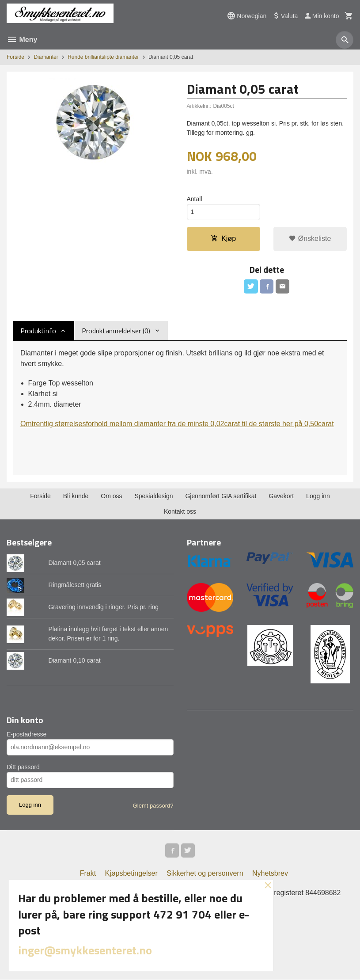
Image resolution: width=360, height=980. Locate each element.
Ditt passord (23, 767)
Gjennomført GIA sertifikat (221, 496)
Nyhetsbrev (270, 874)
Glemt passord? (153, 806)
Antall (195, 199)
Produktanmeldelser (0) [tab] (116, 331)
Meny (22, 40)
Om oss (111, 496)
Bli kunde (76, 496)
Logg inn (318, 496)
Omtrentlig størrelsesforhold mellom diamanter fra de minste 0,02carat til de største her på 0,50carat (177, 424)
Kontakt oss (180, 512)
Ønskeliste (310, 239)
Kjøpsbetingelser (131, 874)
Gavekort (281, 496)
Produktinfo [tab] (38, 331)
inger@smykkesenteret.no (85, 950)
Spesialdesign (153, 496)
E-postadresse (27, 735)
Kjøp (223, 239)
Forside (15, 57)
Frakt (88, 874)
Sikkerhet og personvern (205, 874)
